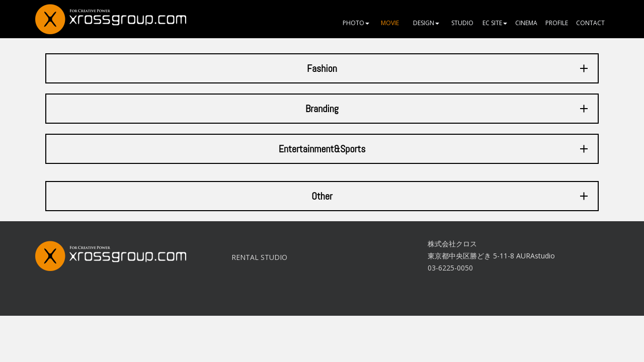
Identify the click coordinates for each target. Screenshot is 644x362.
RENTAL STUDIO (259, 257)
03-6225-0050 (450, 268)
